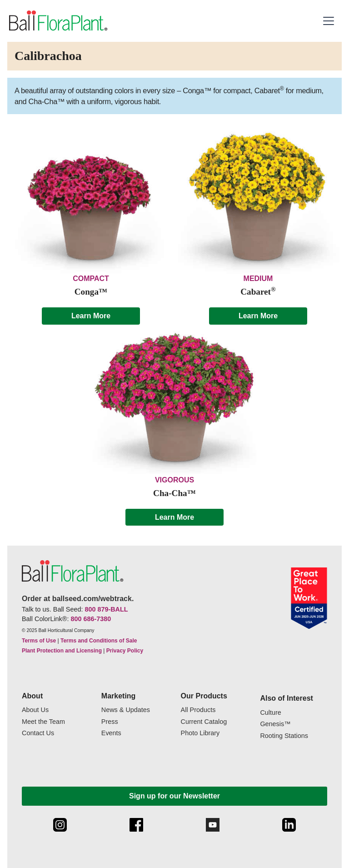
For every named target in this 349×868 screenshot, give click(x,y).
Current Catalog (204, 722)
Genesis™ (275, 724)
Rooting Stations (284, 736)
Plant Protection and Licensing (62, 651)
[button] (330, 21)
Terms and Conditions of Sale (99, 641)
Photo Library (200, 733)
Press (110, 722)
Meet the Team (43, 722)
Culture (270, 713)
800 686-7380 (91, 619)
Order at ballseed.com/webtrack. (78, 599)
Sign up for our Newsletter (174, 796)
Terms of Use (39, 641)
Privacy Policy (125, 651)
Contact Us (38, 733)
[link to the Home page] (57, 21)
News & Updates (126, 710)
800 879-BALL (106, 609)
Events (111, 733)
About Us (35, 710)
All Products (198, 710)
